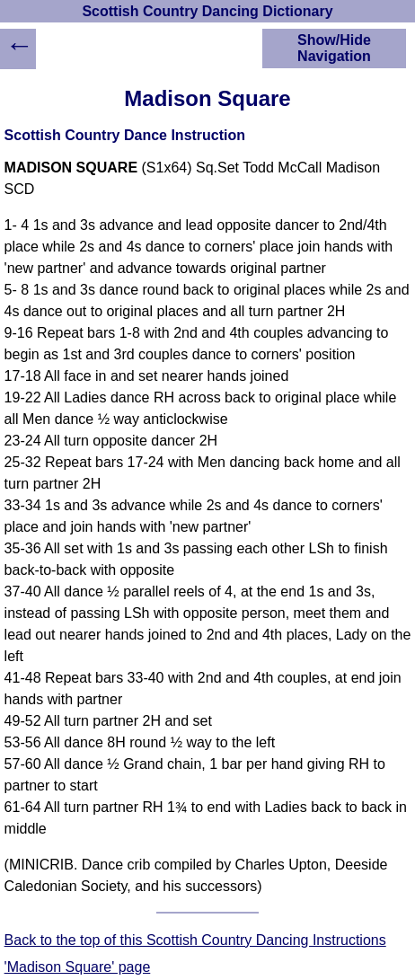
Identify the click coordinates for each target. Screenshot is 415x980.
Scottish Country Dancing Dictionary (207, 11)
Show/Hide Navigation (334, 48)
